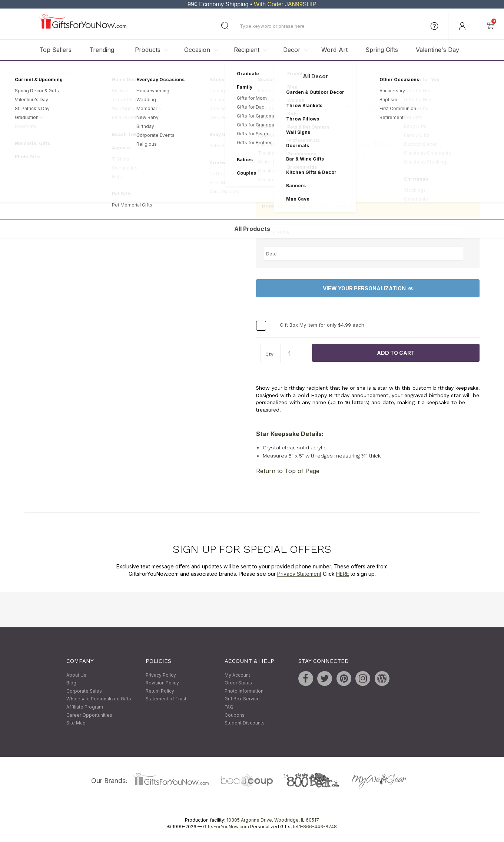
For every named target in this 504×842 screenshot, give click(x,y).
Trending (102, 50)
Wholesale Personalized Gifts (99, 699)
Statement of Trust (166, 699)
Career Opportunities (89, 715)
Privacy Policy (161, 675)
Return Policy (160, 691)
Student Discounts (245, 723)
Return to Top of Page (288, 471)
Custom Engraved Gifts (117, 72)
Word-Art (334, 50)
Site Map (76, 723)
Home (31, 72)
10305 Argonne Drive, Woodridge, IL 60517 (273, 820)
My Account (237, 675)
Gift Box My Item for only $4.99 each (322, 325)
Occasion (197, 50)
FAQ (229, 707)
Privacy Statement (299, 574)
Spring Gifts (382, 50)
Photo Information (244, 691)
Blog (71, 683)
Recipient (247, 50)
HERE (343, 574)
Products (148, 50)
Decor (292, 50)
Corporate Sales (84, 691)
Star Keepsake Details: (290, 434)
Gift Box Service (242, 699)
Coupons (235, 715)
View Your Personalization (368, 288)
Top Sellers (55, 50)
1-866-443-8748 (318, 827)
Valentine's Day (437, 50)
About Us (76, 675)
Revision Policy (162, 683)
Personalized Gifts (65, 72)
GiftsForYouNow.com (226, 827)
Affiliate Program (85, 707)
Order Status (238, 683)
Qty (269, 354)
